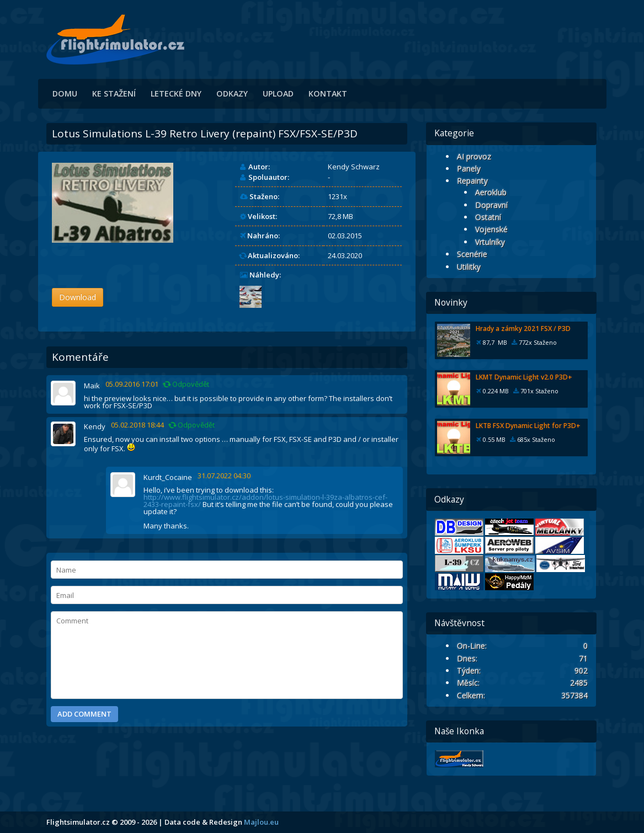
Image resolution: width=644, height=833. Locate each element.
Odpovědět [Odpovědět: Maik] (187, 384)
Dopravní (491, 205)
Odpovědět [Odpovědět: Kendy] (192, 425)
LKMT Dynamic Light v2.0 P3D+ (524, 377)
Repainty (472, 181)
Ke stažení (114, 94)
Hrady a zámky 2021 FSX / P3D (523, 329)
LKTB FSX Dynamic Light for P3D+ (528, 426)
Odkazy (232, 94)
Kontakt (328, 94)
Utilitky (469, 267)
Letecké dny (176, 94)
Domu (65, 94)
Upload (278, 94)
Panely (469, 169)
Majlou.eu (261, 822)
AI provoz (474, 156)
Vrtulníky (490, 242)
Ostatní (488, 217)
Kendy (95, 426)
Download (78, 297)
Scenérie (472, 254)
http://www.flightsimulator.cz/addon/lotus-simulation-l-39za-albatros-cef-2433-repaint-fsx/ (265, 501)
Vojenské (491, 229)
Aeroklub (491, 192)
